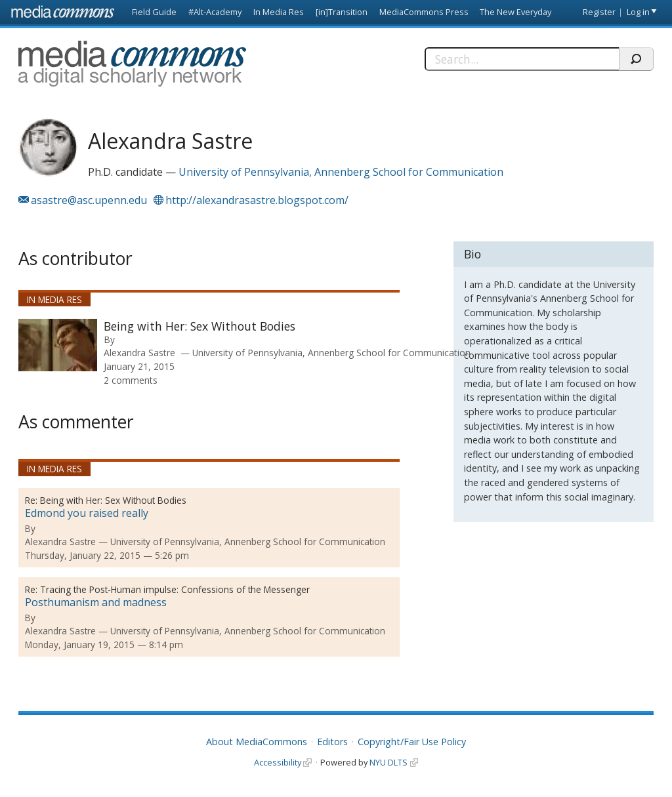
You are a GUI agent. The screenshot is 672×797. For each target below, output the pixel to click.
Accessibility (278, 762)
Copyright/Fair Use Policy (412, 742)
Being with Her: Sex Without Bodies (199, 326)
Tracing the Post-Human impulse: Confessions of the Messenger (175, 589)
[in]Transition (342, 12)
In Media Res (279, 12)
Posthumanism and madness (96, 602)
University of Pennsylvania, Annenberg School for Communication (341, 172)
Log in (638, 12)
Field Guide (154, 12)
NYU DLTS (388, 762)
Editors (332, 742)
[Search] (522, 59)
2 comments (131, 380)
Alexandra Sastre (139, 353)
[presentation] (58, 345)
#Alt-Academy (215, 12)
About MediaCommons (257, 742)
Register (599, 12)
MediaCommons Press (424, 12)
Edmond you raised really (87, 513)
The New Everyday (515, 12)
